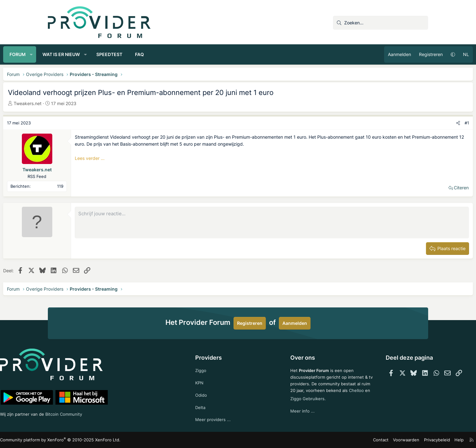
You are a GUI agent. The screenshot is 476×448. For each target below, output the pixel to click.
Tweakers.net (72, 103)
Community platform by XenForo (102, 440)
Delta (210, 407)
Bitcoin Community (115, 413)
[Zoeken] (381, 23)
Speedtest (154, 54)
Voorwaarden (363, 440)
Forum (62, 54)
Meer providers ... (223, 419)
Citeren (417, 188)
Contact (340, 440)
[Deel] (413, 123)
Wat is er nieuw (106, 54)
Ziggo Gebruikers (322, 404)
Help (412, 440)
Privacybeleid (391, 440)
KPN (209, 381)
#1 (422, 123)
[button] (76, 54)
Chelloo (288, 404)
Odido (211, 394)
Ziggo (211, 368)
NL (421, 54)
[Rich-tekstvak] (272, 223)
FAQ (184, 54)
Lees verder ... (134, 158)
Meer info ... (293, 416)
